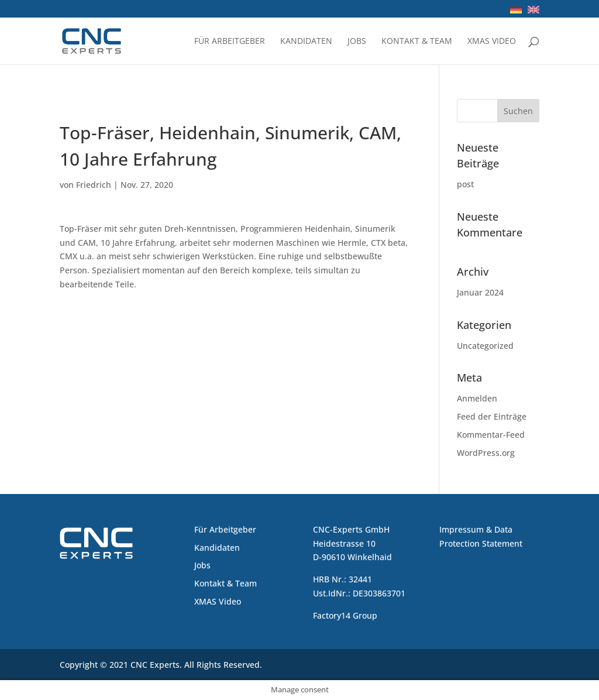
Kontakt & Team (417, 42)
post (465, 184)
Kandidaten (306, 42)
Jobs (357, 42)
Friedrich (94, 185)
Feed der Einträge (492, 416)
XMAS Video (492, 42)
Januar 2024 (480, 292)
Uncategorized (485, 346)
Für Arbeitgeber (230, 42)
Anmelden (477, 398)
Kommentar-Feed (491, 435)
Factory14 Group (345, 615)
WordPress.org (486, 453)
